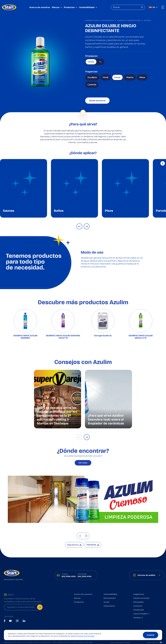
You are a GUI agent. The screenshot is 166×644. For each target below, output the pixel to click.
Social (106, 598)
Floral (106, 74)
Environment (110, 594)
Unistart (138, 614)
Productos (79, 598)
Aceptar (151, 635)
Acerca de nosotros (40, 6)
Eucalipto (92, 74)
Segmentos (139, 591)
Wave (142, 74)
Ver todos (83, 459)
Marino (130, 74)
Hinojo (117, 74)
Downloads (139, 606)
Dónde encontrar (97, 97)
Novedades (139, 598)
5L (101, 58)
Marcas (77, 594)
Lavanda (92, 81)
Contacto (138, 602)
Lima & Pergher (142, 610)
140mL (91, 58)
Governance (109, 602)
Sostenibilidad (110, 591)
